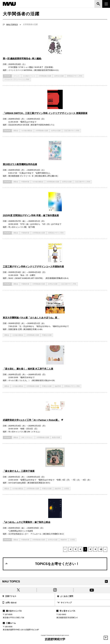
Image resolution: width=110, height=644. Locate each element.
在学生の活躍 (59, 76)
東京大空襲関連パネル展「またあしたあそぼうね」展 (31, 318)
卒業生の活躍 (47, 335)
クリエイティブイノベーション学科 (17, 79)
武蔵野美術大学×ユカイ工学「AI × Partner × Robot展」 (33, 420)
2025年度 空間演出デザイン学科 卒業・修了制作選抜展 (31, 215)
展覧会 (16, 131)
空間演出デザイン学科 (75, 76)
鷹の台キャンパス (12, 611)
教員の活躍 (56, 437)
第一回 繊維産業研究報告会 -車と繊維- (22, 59)
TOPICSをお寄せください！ (42, 564)
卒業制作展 (25, 182)
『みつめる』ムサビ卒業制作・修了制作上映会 (27, 522)
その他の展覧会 (27, 131)
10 (101, 549)
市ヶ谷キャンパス (66, 611)
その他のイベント (29, 76)
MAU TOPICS (12, 24)
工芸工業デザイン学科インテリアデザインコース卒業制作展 (33, 267)
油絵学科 (58, 386)
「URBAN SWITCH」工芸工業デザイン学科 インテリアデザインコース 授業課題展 (45, 113)
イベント (17, 76)
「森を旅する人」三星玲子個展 (19, 471)
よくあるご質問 (65, 596)
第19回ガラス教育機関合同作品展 (20, 164)
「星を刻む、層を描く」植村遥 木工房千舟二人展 (28, 369)
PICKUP (7, 76)
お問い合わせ (9, 603)
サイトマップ (64, 603)
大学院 (67, 489)
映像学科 (64, 540)
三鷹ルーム (9, 623)
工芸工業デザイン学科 (72, 131)
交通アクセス (9, 596)
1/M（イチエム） (27, 437)
